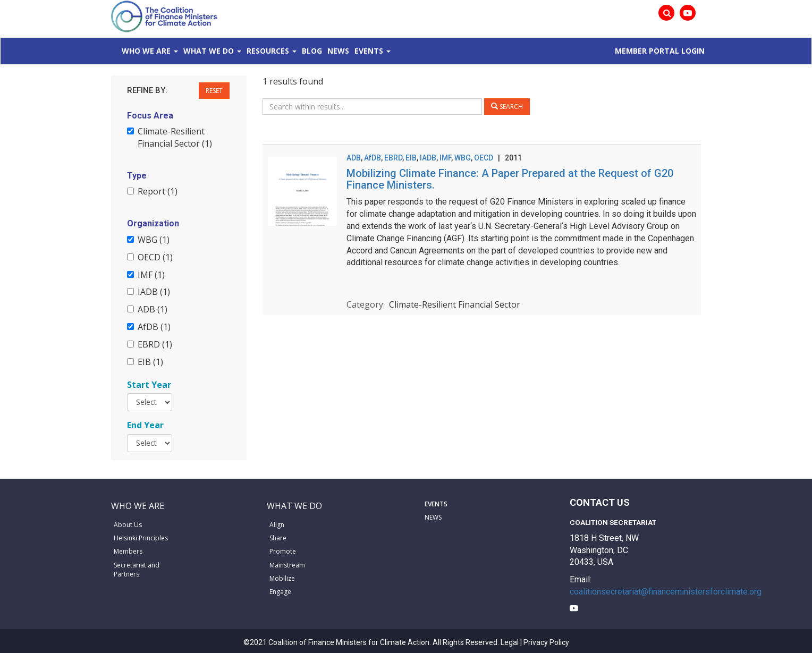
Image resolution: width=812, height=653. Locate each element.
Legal (510, 642)
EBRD (393, 158)
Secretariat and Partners (137, 570)
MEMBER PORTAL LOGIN (660, 51)
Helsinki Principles (141, 538)
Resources (268, 51)
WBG (463, 158)
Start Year (149, 385)
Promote (283, 551)
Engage (280, 592)
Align (277, 525)
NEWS (433, 517)
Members (128, 551)
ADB (354, 158)
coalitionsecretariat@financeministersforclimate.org (666, 592)
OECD (484, 158)
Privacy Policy (546, 642)
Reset (214, 91)
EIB (411, 158)
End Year (145, 425)
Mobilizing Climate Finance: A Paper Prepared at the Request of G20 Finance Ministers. (510, 179)
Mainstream (287, 565)
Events (369, 51)
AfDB (373, 158)
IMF (445, 158)
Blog (312, 51)
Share (278, 538)
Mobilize (282, 578)
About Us (128, 525)
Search (507, 107)
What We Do (209, 51)
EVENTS (436, 504)
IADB (428, 158)
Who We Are (146, 51)
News (338, 51)
